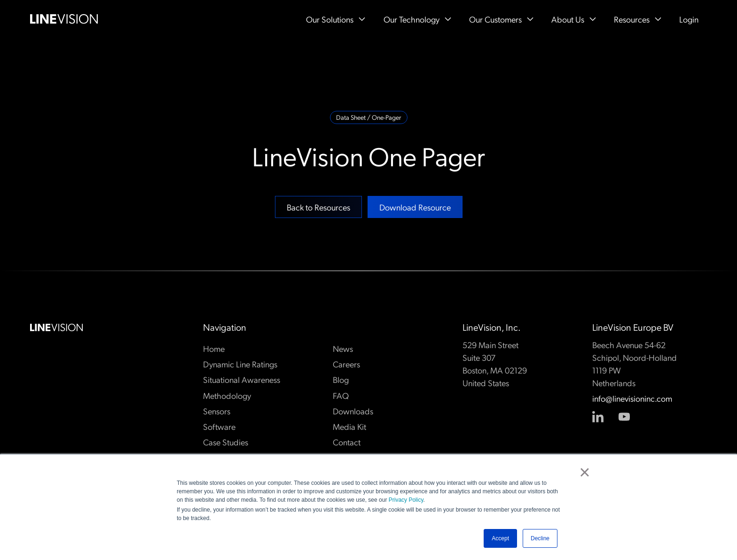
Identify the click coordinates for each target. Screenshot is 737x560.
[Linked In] (598, 417)
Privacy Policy (406, 500)
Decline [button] (540, 538)
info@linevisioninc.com (632, 399)
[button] (336, 19)
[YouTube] (624, 417)
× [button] (584, 472)
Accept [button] (500, 538)
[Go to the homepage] (56, 327)
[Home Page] (64, 19)
